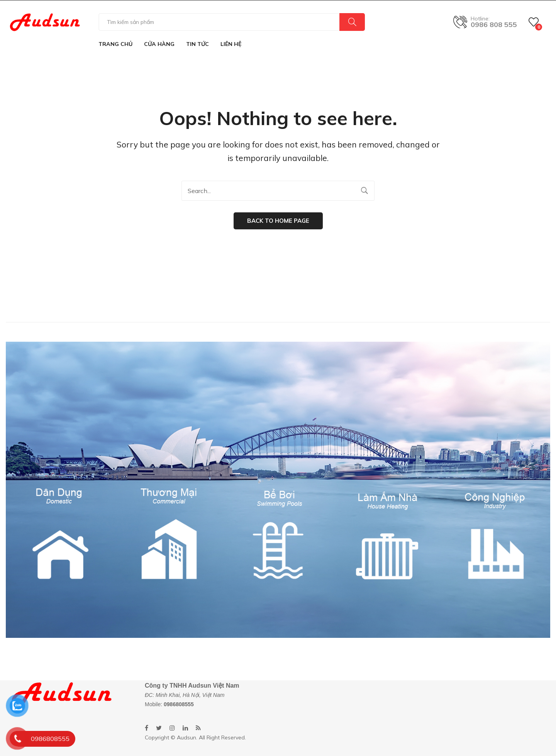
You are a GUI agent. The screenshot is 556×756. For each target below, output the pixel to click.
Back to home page (278, 221)
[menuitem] (115, 44)
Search (352, 22)
